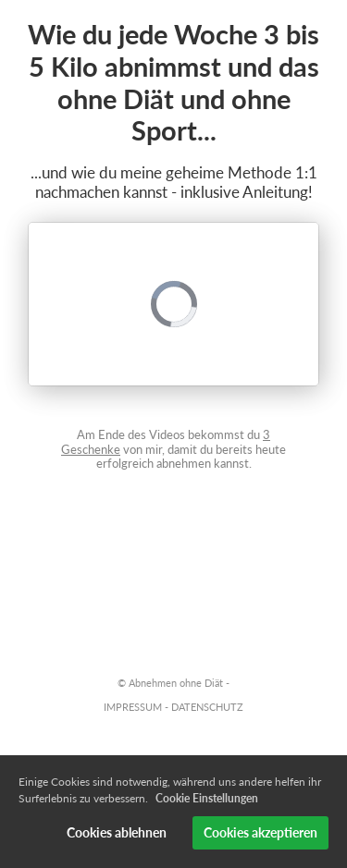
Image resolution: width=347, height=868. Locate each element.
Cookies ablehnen (117, 832)
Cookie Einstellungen (207, 798)
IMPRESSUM (133, 707)
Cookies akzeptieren (260, 832)
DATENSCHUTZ (207, 707)
